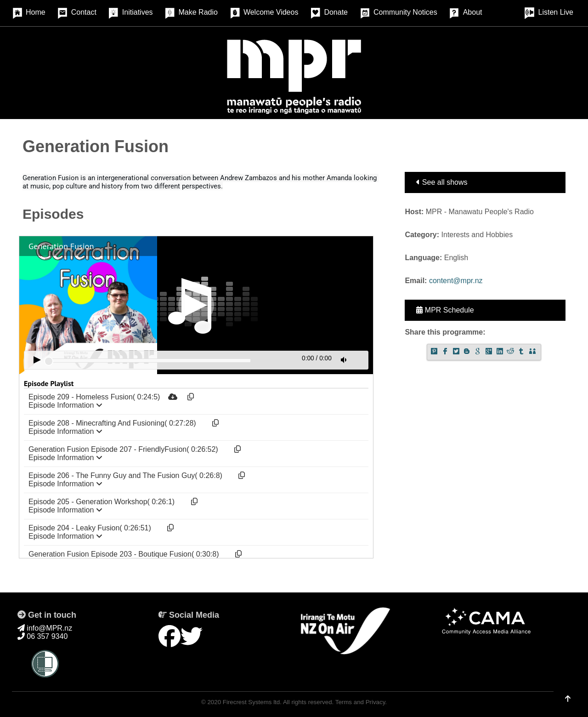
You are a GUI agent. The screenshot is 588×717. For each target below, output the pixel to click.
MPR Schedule (445, 310)
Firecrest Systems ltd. (252, 702)
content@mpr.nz (456, 281)
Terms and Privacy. (361, 702)
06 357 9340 (42, 636)
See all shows (442, 182)
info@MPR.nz (45, 628)
